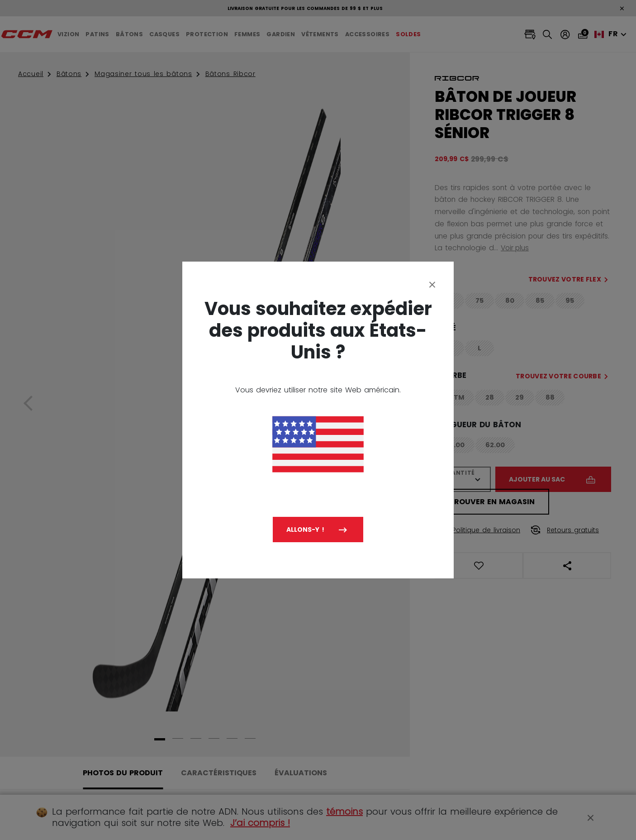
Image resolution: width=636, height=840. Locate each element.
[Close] (432, 284)
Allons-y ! (305, 530)
